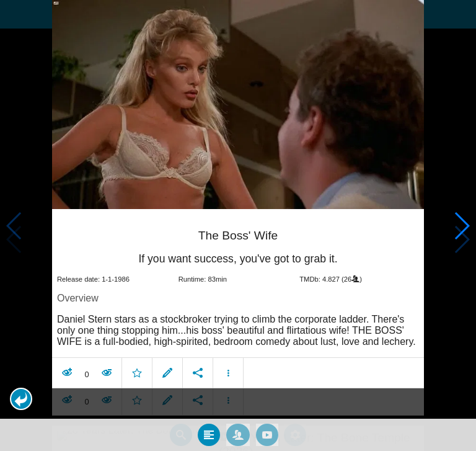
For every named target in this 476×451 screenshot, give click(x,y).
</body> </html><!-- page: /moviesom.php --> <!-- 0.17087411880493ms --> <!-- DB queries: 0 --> (238, 225)
